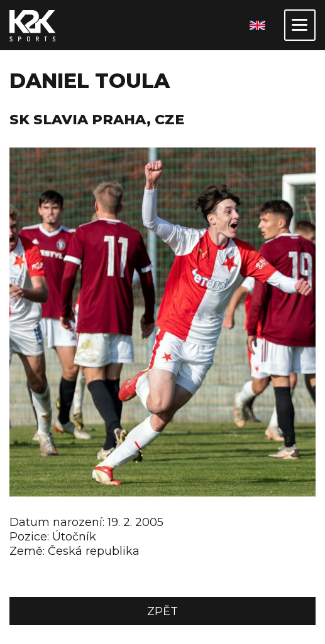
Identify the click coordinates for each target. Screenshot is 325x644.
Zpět (162, 611)
